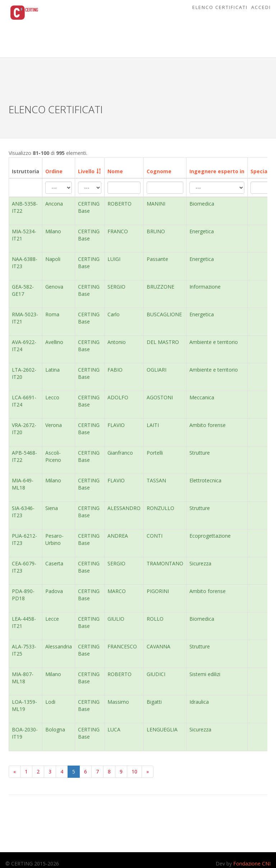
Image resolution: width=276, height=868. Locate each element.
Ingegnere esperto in (217, 171)
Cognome (159, 171)
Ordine (54, 171)
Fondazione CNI (252, 864)
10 (134, 771)
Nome (115, 171)
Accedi (261, 7)
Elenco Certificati (220, 7)
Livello (86, 171)
